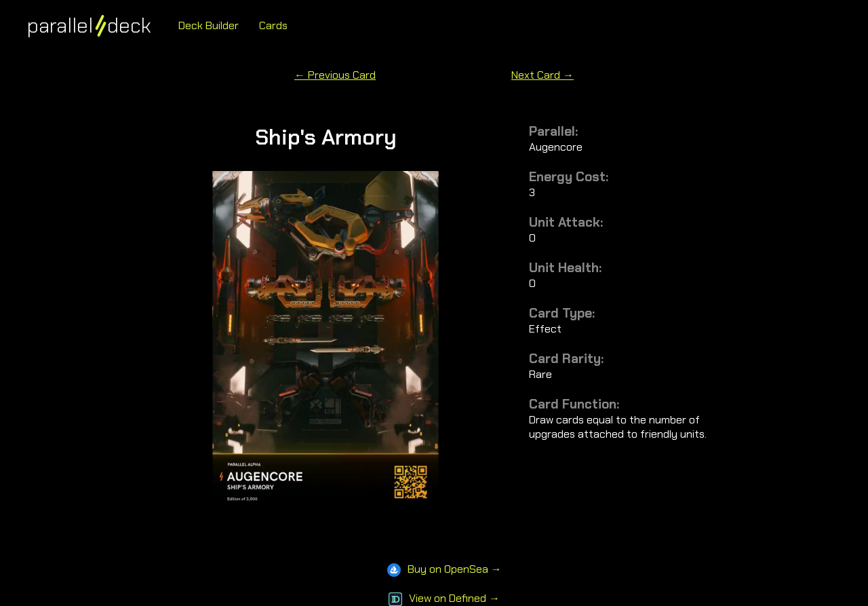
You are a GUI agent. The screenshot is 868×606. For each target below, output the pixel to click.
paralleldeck (89, 25)
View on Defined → (444, 598)
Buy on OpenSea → (445, 569)
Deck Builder (209, 25)
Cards (273, 25)
